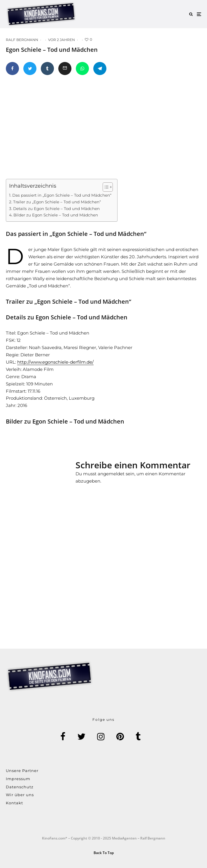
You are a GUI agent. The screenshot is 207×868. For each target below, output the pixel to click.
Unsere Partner (22, 771)
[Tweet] (30, 69)
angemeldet (111, 474)
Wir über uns (20, 795)
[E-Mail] (65, 69)
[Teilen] (12, 69)
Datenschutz (20, 787)
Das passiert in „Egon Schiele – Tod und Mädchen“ (62, 195)
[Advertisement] (50, 483)
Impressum (18, 779)
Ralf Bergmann (22, 40)
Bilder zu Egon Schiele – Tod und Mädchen (56, 215)
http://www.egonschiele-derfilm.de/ (55, 362)
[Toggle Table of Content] (105, 187)
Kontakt (14, 803)
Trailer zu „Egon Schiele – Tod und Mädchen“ (57, 202)
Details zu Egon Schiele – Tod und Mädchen (56, 209)
